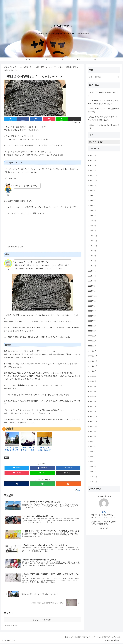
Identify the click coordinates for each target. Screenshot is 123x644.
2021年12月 (93, 416)
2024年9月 (92, 251)
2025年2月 (92, 226)
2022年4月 (92, 396)
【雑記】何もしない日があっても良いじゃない (104, 126)
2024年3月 (92, 281)
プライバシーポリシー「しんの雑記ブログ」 (96, 638)
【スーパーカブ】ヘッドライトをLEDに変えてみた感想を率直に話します (104, 102)
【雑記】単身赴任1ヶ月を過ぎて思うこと (103, 94)
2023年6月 (92, 326)
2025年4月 (92, 216)
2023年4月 (92, 336)
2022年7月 (92, 381)
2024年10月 (93, 246)
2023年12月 (93, 296)
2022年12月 (93, 356)
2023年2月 (92, 346)
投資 (6, 458)
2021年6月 (92, 447)
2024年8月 (92, 256)
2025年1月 (92, 231)
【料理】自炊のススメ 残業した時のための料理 (104, 110)
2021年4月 (92, 457)
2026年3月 (92, 160)
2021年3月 (92, 462)
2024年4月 (92, 276)
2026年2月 (92, 165)
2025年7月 (92, 201)
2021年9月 (92, 432)
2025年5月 (92, 211)
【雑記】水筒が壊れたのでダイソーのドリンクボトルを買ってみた (104, 118)
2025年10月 (93, 186)
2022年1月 (92, 411)
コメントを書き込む (43, 621)
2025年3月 (92, 221)
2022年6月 (92, 386)
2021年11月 (93, 421)
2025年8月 (92, 196)
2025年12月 (93, 176)
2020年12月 (93, 477)
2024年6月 (92, 266)
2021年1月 (92, 472)
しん (104, 512)
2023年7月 (92, 321)
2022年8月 (92, 376)
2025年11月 (93, 180)
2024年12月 (93, 236)
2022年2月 (92, 406)
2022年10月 (93, 366)
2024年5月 (92, 271)
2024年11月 (93, 241)
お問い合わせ (116, 638)
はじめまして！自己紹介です (72, 638)
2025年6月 (92, 206)
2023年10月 (93, 306)
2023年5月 (92, 331)
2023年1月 (92, 351)
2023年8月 (92, 316)
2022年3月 (92, 401)
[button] (118, 77)
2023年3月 (92, 341)
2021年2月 (92, 467)
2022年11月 (93, 361)
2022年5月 (92, 391)
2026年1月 (92, 171)
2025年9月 (92, 191)
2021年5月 (92, 452)
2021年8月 (92, 436)
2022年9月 (92, 371)
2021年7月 (92, 442)
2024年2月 (92, 286)
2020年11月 (93, 482)
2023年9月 (92, 311)
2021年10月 (93, 427)
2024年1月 (92, 291)
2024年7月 (92, 261)
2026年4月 (92, 155)
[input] (104, 77)
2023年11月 (93, 301)
